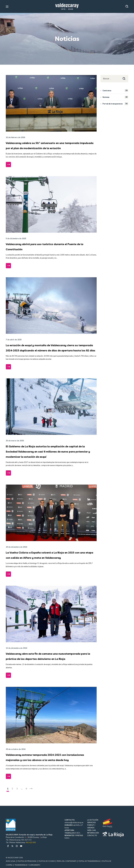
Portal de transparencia (115, 104)
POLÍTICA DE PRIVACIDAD (27, 861)
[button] (127, 6)
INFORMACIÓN (93, 833)
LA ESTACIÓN (93, 820)
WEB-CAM (91, 830)
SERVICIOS (91, 823)
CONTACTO (92, 836)
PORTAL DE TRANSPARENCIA (89, 861)
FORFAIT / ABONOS (91, 826)
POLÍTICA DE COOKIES (47, 861)
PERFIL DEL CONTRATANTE (67, 861)
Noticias (115, 97)
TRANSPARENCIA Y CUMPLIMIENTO (27, 865)
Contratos (115, 91)
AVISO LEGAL (11, 861)
